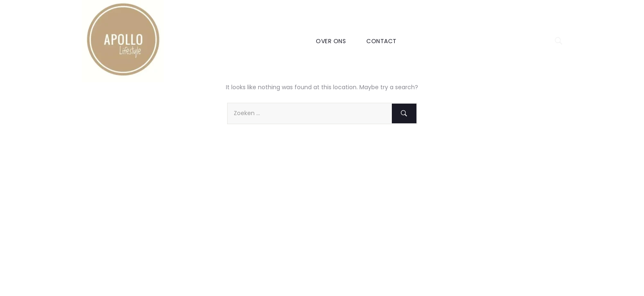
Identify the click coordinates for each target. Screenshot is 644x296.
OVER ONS (331, 41)
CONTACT (382, 41)
